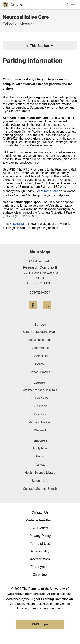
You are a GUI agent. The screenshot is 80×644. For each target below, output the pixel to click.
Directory (40, 414)
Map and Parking (40, 422)
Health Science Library (40, 473)
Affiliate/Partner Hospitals (40, 390)
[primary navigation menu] (73, 5)
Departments (40, 348)
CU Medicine (40, 398)
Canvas (40, 465)
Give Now (40, 575)
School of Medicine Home (40, 332)
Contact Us (40, 356)
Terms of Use (40, 544)
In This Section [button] (40, 46)
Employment (40, 567)
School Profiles (40, 372)
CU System (40, 528)
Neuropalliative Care (26, 17)
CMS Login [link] (40, 624)
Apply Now (40, 448)
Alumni (40, 456)
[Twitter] (47, 311)
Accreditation (40, 559)
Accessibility (40, 551)
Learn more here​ (47, 191)
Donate (40, 364)
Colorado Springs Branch (40, 489)
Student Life (40, 481)
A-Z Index (40, 406)
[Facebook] (33, 311)
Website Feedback (40, 520)
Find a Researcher (40, 340)
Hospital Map (18, 224)
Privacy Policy (40, 536)
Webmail (40, 430)
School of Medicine (19, 24)
